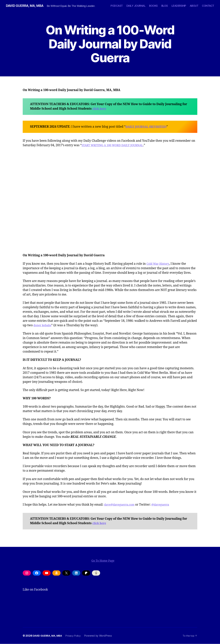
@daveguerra (164, 505)
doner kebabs (43, 325)
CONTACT (208, 6)
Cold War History (159, 264)
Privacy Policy (76, 636)
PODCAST (117, 6)
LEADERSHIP (179, 6)
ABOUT (194, 6)
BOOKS (153, 6)
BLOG (165, 6)
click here (100, 109)
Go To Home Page (102, 561)
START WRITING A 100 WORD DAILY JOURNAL (115, 145)
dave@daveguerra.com (121, 505)
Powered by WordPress (101, 636)
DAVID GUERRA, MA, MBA (26, 6)
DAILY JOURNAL (136, 6)
